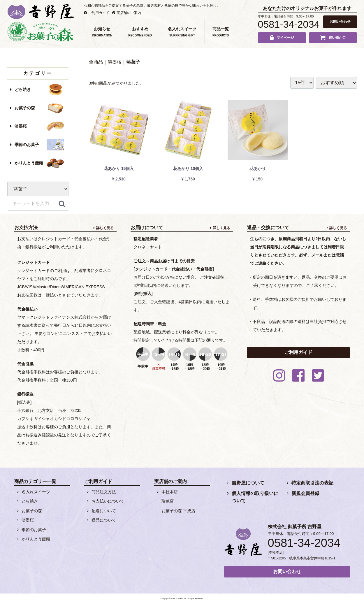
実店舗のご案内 (129, 13)
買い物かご (337, 38)
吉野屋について (248, 483)
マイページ (285, 38)
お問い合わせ (340, 22)
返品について (104, 520)
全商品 (96, 62)
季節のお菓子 (27, 145)
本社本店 (170, 492)
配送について (104, 511)
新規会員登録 (305, 493)
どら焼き (23, 89)
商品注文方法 (104, 492)
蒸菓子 (133, 62)
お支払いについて (108, 501)
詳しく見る (105, 228)
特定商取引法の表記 (312, 483)
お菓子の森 (25, 108)
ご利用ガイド (99, 13)
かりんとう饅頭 (29, 163)
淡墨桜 (21, 126)
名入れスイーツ (36, 492)
